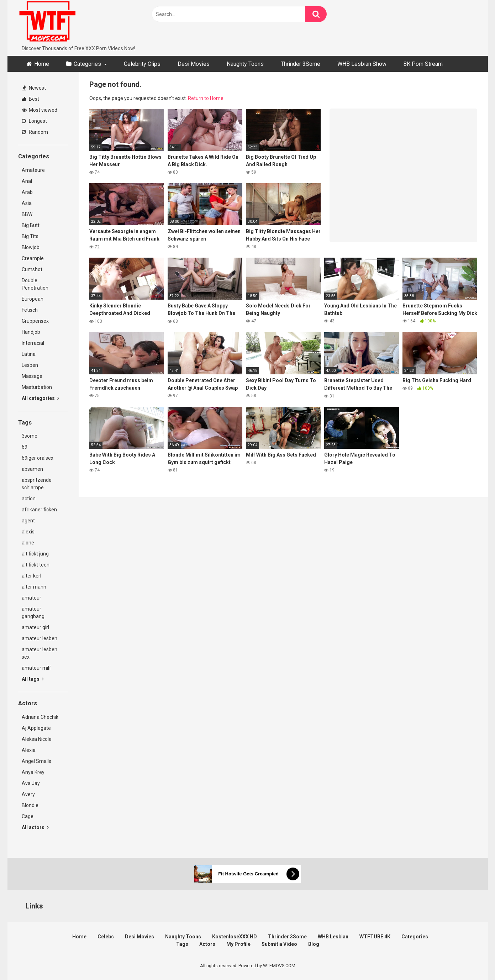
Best (30, 99)
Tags (182, 944)
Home (42, 64)
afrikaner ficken (39, 510)
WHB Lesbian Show (362, 64)
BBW (27, 214)
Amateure (33, 170)
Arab (27, 192)
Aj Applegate (36, 728)
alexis (28, 532)
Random (35, 132)
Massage (32, 376)
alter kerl (31, 576)
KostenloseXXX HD (235, 937)
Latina (29, 354)
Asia (27, 203)
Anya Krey (33, 772)
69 (25, 447)
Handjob (31, 332)
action (29, 499)
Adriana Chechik (40, 717)
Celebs (106, 937)
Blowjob (31, 247)
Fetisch (30, 310)
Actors (207, 944)
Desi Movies (194, 64)
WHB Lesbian (333, 937)
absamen (32, 469)
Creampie (33, 258)
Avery (28, 794)
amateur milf (36, 668)
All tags (33, 679)
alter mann (34, 587)
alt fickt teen (36, 565)
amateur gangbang (33, 613)
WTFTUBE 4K (375, 937)
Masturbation (37, 387)
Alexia (29, 750)
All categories (40, 398)
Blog (314, 944)
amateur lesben (40, 638)
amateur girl (35, 627)
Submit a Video (279, 944)
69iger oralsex (38, 458)
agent (28, 521)
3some (30, 436)
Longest (34, 121)
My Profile (238, 944)
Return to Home (206, 98)
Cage (28, 816)
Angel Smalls (36, 761)
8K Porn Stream (423, 64)
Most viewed (40, 110)
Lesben (30, 365)
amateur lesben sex (40, 653)
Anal (27, 181)
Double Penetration (35, 284)
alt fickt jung (35, 554)
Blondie (30, 805)
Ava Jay (31, 783)
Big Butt (31, 225)
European (33, 299)
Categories (87, 64)
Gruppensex (35, 321)
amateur (31, 598)
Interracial (33, 343)
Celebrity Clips (142, 64)
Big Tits (30, 236)
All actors (35, 827)
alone (28, 543)
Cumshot (32, 269)
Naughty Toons (245, 64)
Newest (34, 88)
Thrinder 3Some (301, 64)
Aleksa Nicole (37, 739)
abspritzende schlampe (37, 484)
